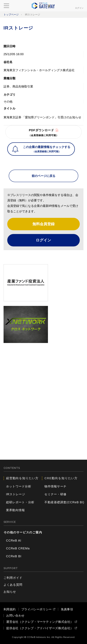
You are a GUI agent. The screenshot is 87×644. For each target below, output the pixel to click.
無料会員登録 (43, 224)
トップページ (11, 15)
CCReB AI (14, 540)
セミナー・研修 (55, 494)
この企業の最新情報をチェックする (47, 149)
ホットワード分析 (19, 486)
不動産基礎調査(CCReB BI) (64, 502)
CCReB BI (14, 556)
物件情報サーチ (55, 486)
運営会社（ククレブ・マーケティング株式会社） (40, 622)
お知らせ (10, 592)
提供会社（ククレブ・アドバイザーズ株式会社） (40, 628)
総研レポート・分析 (20, 502)
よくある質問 (13, 585)
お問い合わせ (15, 616)
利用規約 (10, 609)
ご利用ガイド (13, 578)
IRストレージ (16, 494)
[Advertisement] (44, 368)
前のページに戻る (43, 176)
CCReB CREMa (18, 548)
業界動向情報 (16, 510)
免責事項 (67, 609)
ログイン (79, 8)
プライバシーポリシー (37, 609)
